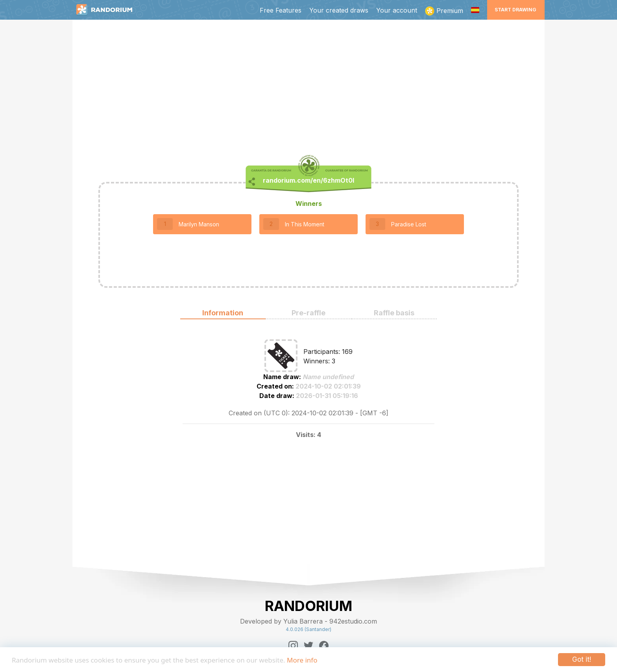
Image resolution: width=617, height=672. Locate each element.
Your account (397, 10)
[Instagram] (293, 646)
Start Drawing (515, 10)
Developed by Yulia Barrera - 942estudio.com (308, 621)
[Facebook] (324, 646)
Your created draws (339, 10)
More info (302, 660)
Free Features (281, 10)
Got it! (582, 659)
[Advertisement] (308, 89)
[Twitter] (308, 646)
